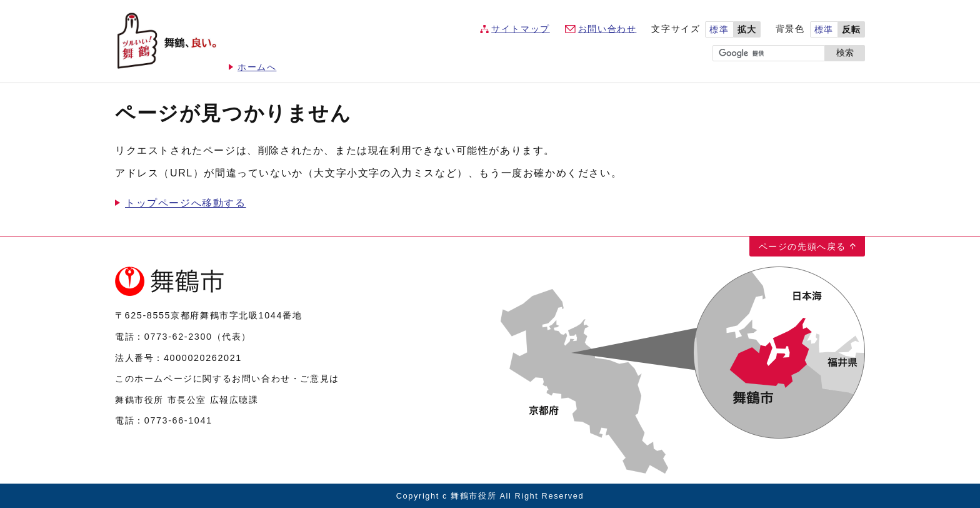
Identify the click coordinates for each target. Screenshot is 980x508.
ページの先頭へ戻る (802, 246)
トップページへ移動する (186, 203)
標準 (719, 30)
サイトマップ (521, 29)
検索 (845, 53)
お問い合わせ (607, 29)
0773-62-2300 (178, 337)
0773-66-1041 (178, 420)
